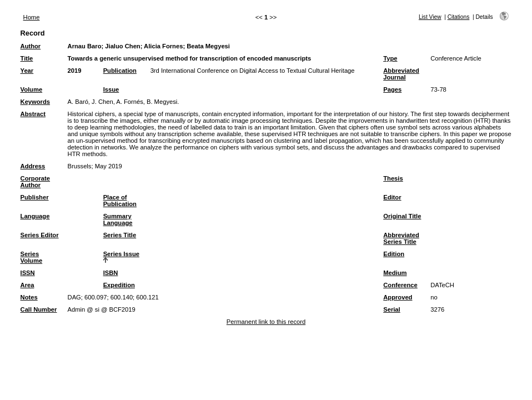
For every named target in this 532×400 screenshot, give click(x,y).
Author (31, 46)
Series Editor (40, 235)
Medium (395, 273)
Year (27, 71)
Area (27, 285)
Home (32, 17)
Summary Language (118, 219)
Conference (400, 285)
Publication (120, 71)
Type (390, 58)
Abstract (33, 114)
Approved (398, 297)
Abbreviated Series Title (401, 238)
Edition (394, 254)
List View (430, 17)
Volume (32, 89)
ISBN (111, 273)
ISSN (28, 273)
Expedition (119, 285)
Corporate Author (35, 182)
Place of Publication (120, 201)
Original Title (402, 216)
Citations (459, 17)
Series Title (120, 235)
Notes (29, 297)
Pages (392, 89)
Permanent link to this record (266, 322)
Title (27, 58)
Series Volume (32, 257)
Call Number (39, 309)
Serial (392, 309)
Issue (111, 89)
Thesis (393, 178)
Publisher (35, 197)
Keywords (35, 102)
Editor (392, 197)
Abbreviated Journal (401, 74)
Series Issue (121, 254)
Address (33, 166)
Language (35, 216)
